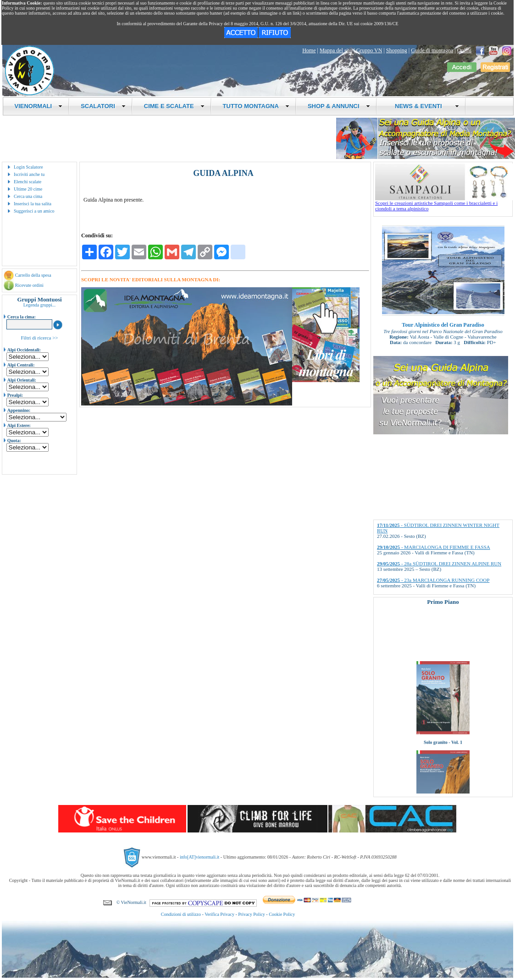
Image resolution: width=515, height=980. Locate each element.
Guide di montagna (432, 50)
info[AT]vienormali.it (199, 857)
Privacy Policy (252, 914)
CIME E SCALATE (174, 106)
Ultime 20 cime (28, 189)
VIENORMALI (39, 106)
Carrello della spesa (33, 275)
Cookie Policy (282, 914)
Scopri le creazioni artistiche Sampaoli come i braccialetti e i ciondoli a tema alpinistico (444, 203)
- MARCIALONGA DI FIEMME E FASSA (434, 547)
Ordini (464, 50)
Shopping (397, 50)
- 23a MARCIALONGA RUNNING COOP (433, 580)
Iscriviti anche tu (29, 174)
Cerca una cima (28, 196)
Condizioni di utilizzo (181, 914)
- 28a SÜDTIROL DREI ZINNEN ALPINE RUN (439, 564)
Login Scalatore (28, 167)
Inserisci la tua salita (33, 204)
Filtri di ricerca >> (39, 338)
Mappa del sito (336, 50)
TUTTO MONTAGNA (256, 106)
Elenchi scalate (28, 182)
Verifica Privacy (219, 914)
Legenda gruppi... (40, 305)
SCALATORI (103, 106)
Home (309, 50)
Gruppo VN (369, 50)
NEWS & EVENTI (424, 106)
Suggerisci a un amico (34, 211)
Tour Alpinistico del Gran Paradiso (443, 325)
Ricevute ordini (29, 285)
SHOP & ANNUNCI (339, 106)
